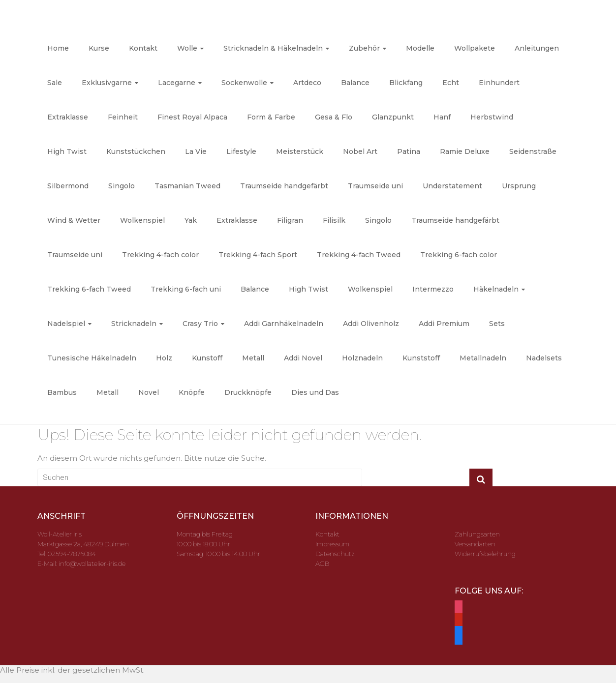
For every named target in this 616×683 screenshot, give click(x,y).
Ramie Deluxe (465, 151)
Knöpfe (192, 392)
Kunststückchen (136, 151)
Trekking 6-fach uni (186, 289)
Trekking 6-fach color (459, 255)
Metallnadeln (483, 358)
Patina (409, 151)
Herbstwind (492, 117)
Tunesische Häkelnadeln (92, 358)
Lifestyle (241, 151)
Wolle (187, 48)
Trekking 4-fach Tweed (359, 255)
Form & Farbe (271, 117)
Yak (191, 220)
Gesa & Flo (334, 117)
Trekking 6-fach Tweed (89, 289)
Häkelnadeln (496, 289)
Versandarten (475, 544)
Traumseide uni (375, 186)
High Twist (67, 151)
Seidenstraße (533, 151)
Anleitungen (537, 48)
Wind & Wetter (74, 220)
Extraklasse (68, 117)
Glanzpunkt (393, 117)
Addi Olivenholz (371, 324)
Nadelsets (544, 358)
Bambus (62, 392)
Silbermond (68, 186)
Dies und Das (315, 392)
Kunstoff (207, 358)
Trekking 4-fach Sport (258, 255)
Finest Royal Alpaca (192, 117)
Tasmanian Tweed (187, 186)
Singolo (122, 186)
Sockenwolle (244, 83)
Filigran (290, 220)
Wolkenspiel (142, 220)
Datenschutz (335, 554)
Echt (451, 83)
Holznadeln (362, 358)
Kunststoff (421, 358)
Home (58, 48)
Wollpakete (475, 48)
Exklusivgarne (107, 83)
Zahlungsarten (477, 534)
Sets (497, 324)
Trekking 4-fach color (160, 255)
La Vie (196, 151)
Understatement (452, 186)
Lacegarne (177, 83)
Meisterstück (300, 151)
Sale (55, 83)
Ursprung (519, 186)
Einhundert (499, 83)
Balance (355, 83)
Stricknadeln (134, 324)
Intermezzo (433, 289)
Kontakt (143, 48)
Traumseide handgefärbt (284, 186)
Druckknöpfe (248, 392)
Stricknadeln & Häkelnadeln (273, 48)
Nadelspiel (66, 324)
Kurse (99, 48)
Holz (164, 358)
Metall (253, 358)
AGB (322, 564)
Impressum (332, 544)
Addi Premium (444, 324)
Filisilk (334, 220)
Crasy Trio (200, 324)
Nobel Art (360, 151)
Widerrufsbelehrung (485, 554)
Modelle (420, 48)
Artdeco (307, 83)
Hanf (442, 117)
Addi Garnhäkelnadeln (284, 324)
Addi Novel (303, 358)
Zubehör (364, 48)
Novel (149, 392)
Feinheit (123, 117)
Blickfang (406, 83)
